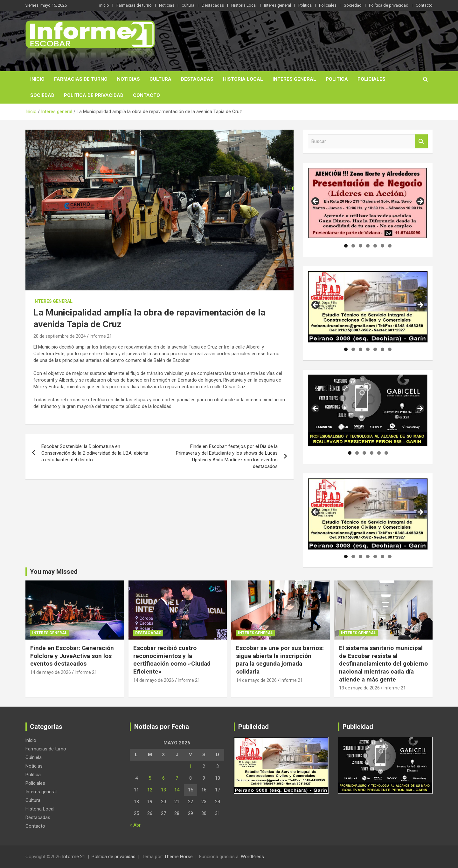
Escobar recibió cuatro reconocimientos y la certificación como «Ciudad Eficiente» (172, 660)
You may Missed (54, 572)
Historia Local (244, 5)
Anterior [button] (316, 202)
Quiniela (34, 757)
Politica (305, 5)
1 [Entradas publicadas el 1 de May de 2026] (191, 766)
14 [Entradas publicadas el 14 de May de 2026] (177, 790)
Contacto (424, 5)
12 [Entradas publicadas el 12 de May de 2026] (150, 790)
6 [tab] (382, 246)
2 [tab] (353, 246)
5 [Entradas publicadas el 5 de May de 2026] (150, 778)
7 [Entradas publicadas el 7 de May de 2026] (177, 778)
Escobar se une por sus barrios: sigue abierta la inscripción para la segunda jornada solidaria (280, 660)
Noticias (167, 5)
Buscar (421, 142)
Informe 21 (101, 336)
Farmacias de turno (134, 5)
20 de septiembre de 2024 (60, 336)
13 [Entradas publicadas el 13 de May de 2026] (163, 790)
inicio (104, 5)
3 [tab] (361, 246)
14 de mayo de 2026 (51, 672)
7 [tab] (390, 246)
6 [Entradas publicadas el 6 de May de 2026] (163, 778)
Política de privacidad (389, 5)
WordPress (252, 857)
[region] (368, 203)
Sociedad (353, 5)
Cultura (188, 5)
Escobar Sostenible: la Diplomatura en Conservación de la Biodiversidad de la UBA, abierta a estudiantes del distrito (95, 453)
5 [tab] (375, 246)
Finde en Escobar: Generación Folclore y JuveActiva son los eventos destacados (72, 656)
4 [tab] (368, 246)
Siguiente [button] (420, 202)
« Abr (135, 825)
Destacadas (213, 5)
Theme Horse (178, 857)
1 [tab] (346, 246)
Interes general (278, 5)
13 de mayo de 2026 (359, 688)
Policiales (328, 5)
